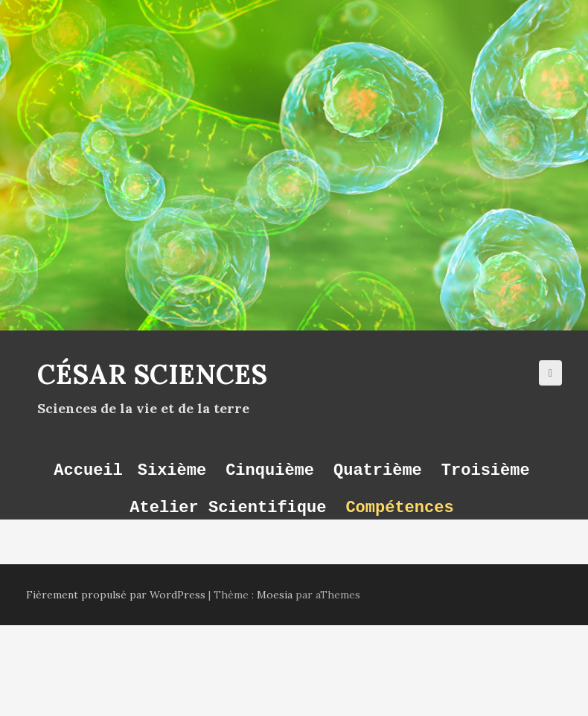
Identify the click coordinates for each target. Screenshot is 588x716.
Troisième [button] (486, 470)
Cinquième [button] (270, 470)
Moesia (275, 595)
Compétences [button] (399, 507)
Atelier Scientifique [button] (228, 507)
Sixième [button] (172, 470)
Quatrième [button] (378, 470)
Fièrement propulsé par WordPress (116, 595)
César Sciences (152, 374)
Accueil (88, 470)
